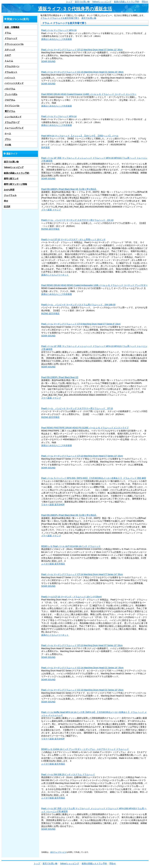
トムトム (9, 61)
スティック (10, 50)
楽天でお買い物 (82, 2)
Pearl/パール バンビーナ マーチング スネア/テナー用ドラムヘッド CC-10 (77, 220)
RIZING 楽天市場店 (50, 229)
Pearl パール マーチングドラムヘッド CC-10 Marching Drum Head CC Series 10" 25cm (82, 690)
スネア (8, 55)
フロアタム (10, 100)
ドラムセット (11, 72)
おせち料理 (9, 190)
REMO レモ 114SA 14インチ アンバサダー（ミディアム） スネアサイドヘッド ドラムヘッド (85, 749)
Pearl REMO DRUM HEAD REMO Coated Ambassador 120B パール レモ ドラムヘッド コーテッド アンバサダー (94, 285)
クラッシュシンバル (14, 44)
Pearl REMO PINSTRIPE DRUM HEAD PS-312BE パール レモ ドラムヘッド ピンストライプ (85, 428)
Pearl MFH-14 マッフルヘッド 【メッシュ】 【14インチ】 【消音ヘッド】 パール (80, 136)
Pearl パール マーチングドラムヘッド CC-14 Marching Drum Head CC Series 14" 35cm (82, 668)
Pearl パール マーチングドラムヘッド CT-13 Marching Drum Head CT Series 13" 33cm (82, 456)
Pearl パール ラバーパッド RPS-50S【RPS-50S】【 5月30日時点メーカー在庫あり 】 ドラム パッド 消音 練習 (94, 478)
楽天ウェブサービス (58, 852)
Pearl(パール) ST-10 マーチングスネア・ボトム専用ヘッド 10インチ (73, 239)
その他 (8, 145)
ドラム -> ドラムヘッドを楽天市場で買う (60, 18)
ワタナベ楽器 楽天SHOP (53, 505)
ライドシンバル (12, 106)
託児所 (7, 207)
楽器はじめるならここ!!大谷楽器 (57, 39)
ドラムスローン (12, 66)
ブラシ (8, 139)
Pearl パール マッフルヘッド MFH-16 (59, 30)
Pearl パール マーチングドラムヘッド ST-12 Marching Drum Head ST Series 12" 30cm (82, 50)
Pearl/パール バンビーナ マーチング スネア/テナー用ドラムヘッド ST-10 (77, 408)
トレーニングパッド (14, 128)
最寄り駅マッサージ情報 (15, 184)
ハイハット (10, 78)
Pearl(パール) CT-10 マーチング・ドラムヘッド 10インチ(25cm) (71, 597)
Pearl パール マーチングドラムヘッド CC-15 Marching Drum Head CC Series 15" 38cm (82, 72)
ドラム (8, 33)
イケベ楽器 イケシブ (51, 210)
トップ (69, 2)
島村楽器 (45, 147)
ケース (8, 134)
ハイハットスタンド (14, 83)
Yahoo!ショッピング (102, 2)
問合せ (145, 2)
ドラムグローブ (12, 122)
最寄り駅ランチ (11, 179)
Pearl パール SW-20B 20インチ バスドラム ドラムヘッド (68, 774)
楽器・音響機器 (12, 27)
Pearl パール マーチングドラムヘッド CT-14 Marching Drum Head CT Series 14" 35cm (82, 574)
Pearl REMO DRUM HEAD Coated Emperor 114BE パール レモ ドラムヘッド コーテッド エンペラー (89, 94)
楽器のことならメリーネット (55, 275)
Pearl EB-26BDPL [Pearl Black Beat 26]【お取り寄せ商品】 (69, 515)
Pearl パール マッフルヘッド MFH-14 (59, 116)
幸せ (6, 201)
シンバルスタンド (13, 117)
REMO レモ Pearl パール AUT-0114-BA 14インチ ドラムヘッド (71, 546)
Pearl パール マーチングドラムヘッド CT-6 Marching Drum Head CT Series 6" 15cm (81, 324)
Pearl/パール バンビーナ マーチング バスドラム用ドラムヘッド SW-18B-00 (78, 305)
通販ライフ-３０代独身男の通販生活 (75, 9)
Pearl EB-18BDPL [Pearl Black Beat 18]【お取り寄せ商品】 (69, 189)
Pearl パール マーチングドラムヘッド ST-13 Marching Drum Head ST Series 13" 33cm (82, 645)
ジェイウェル (10, 195)
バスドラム (10, 89)
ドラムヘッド (11, 38)
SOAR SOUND (48, 61)
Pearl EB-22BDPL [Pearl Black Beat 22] (60, 377)
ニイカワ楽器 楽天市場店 (53, 564)
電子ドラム (10, 111)
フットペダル (11, 94)
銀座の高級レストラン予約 (127, 2)
